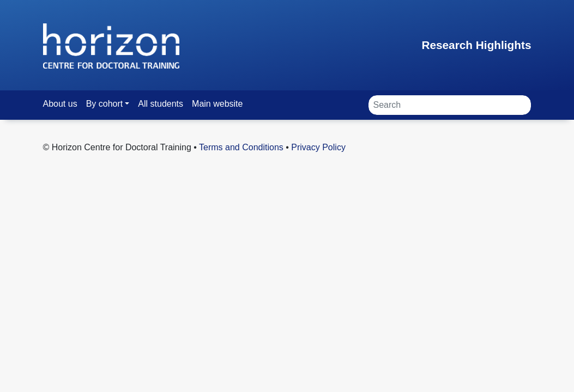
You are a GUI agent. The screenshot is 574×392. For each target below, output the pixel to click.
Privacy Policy (318, 147)
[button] (108, 104)
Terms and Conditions (241, 147)
